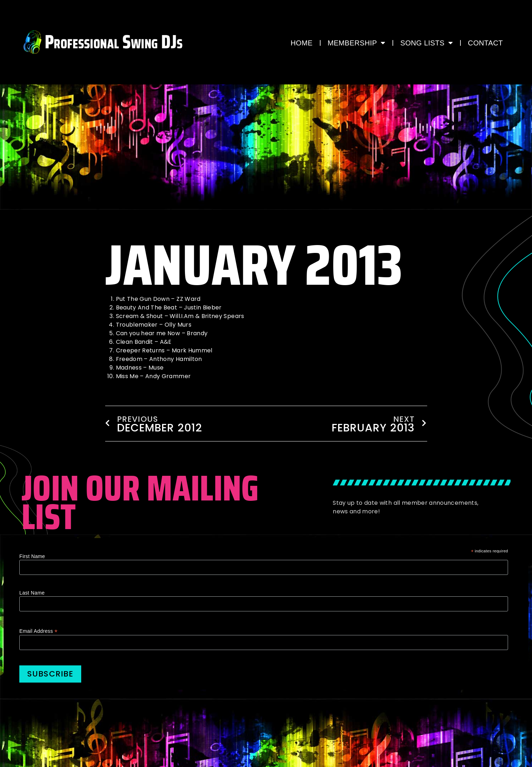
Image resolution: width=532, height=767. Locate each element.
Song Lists (427, 43)
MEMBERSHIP (357, 43)
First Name (32, 556)
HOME (301, 43)
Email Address (38, 631)
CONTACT (485, 43)
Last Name (32, 593)
